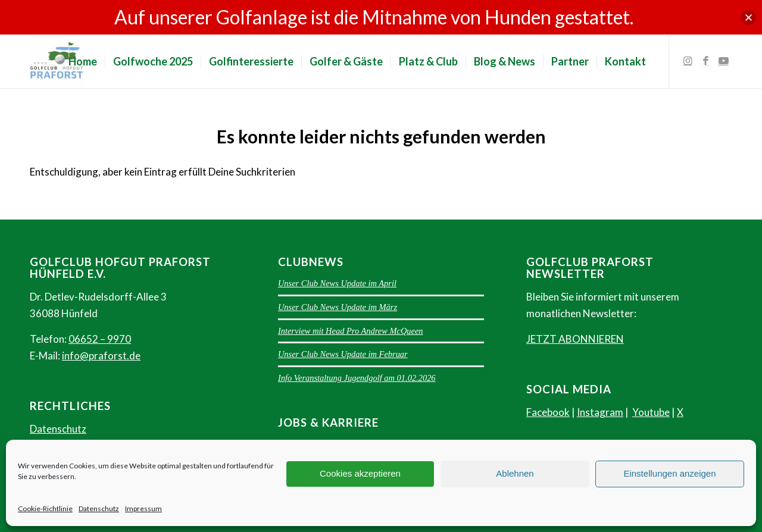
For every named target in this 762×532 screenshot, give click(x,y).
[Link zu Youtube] (723, 61)
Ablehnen (515, 473)
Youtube (651, 412)
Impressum (143, 508)
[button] (749, 18)
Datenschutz (99, 508)
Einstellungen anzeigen (669, 473)
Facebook (548, 412)
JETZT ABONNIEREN (575, 339)
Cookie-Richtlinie (45, 508)
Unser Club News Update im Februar (343, 354)
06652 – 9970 (100, 339)
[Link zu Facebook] (705, 61)
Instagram (600, 412)
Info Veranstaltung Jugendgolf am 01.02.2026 (357, 378)
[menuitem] (83, 61)
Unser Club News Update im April (337, 283)
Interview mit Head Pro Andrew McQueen (351, 331)
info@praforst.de (101, 356)
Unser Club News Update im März (338, 307)
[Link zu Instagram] (688, 61)
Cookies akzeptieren (360, 473)
